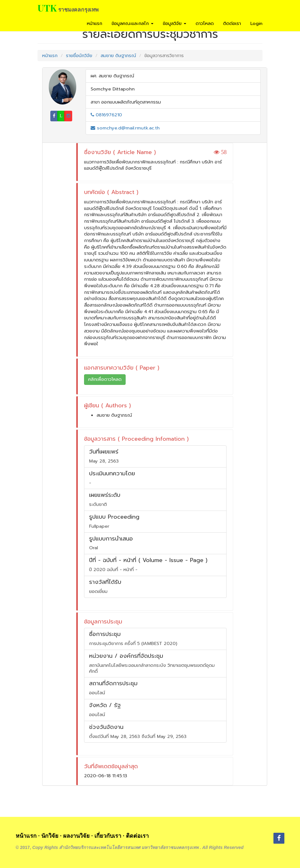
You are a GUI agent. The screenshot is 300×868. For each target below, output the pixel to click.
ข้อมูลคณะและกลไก (132, 23)
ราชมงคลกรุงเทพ (78, 9)
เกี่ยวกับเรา (108, 836)
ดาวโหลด (205, 23)
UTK (47, 8)
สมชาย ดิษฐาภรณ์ (118, 56)
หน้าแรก (95, 23)
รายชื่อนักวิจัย (79, 56)
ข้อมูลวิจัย (175, 23)
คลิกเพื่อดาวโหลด (105, 379)
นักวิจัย (50, 836)
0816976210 (106, 115)
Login (256, 23)
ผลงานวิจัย (76, 836)
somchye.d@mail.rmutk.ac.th (125, 128)
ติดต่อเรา (232, 23)
